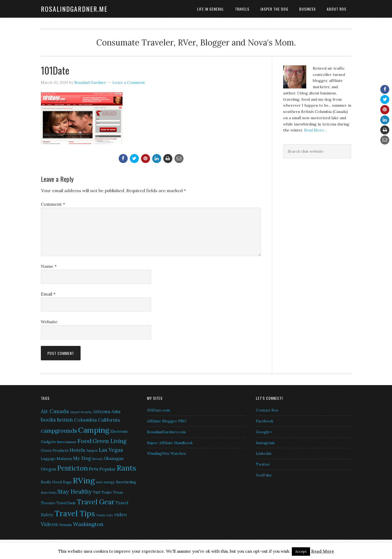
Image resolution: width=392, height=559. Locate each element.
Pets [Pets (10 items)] (94, 469)
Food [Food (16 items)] (84, 441)
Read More (323, 551)
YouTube (264, 475)
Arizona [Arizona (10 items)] (102, 411)
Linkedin (264, 453)
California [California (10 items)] (109, 420)
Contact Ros (267, 410)
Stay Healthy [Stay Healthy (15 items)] (75, 492)
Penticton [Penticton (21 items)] (72, 468)
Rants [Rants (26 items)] (126, 468)
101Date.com (158, 410)
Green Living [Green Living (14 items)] (109, 441)
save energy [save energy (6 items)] (105, 482)
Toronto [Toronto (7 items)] (48, 503)
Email (48, 294)
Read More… (316, 130)
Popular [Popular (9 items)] (108, 469)
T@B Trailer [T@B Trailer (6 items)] (102, 492)
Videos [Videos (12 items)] (49, 524)
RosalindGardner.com (166, 432)
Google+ (264, 432)
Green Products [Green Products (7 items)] (55, 450)
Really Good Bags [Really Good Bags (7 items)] (56, 482)
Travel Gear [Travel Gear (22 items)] (96, 502)
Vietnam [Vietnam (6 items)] (65, 525)
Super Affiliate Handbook (170, 443)
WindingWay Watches (166, 453)
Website (49, 322)
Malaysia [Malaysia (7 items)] (64, 459)
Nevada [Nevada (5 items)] (97, 459)
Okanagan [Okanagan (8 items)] (114, 458)
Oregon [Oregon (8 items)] (48, 469)
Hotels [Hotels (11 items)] (77, 450)
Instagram (265, 443)
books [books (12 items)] (48, 420)
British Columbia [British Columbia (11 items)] (77, 420)
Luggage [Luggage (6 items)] (48, 459)
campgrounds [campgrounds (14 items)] (59, 431)
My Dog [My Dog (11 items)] (82, 458)
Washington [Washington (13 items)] (88, 524)
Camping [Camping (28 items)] (94, 430)
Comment (53, 204)
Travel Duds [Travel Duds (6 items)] (66, 503)
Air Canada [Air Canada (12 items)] (55, 411)
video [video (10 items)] (120, 515)
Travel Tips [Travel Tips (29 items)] (75, 514)
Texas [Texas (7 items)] (118, 492)
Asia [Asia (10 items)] (116, 411)
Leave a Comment (129, 82)
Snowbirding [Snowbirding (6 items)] (126, 482)
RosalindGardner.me (74, 9)
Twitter (263, 464)
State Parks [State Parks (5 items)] (49, 493)
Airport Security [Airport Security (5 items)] (81, 412)
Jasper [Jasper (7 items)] (92, 450)
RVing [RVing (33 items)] (84, 480)
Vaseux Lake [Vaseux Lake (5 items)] (105, 515)
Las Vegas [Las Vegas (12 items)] (111, 450)
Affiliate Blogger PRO (167, 421)
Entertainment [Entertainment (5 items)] (67, 442)
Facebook (265, 421)
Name (49, 266)
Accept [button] (301, 552)
